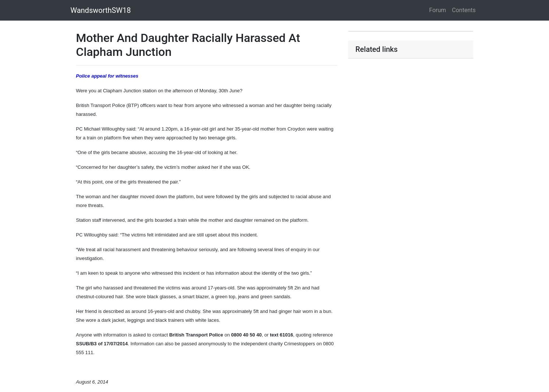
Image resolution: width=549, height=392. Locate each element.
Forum (438, 10)
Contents (464, 10)
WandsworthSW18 (101, 10)
